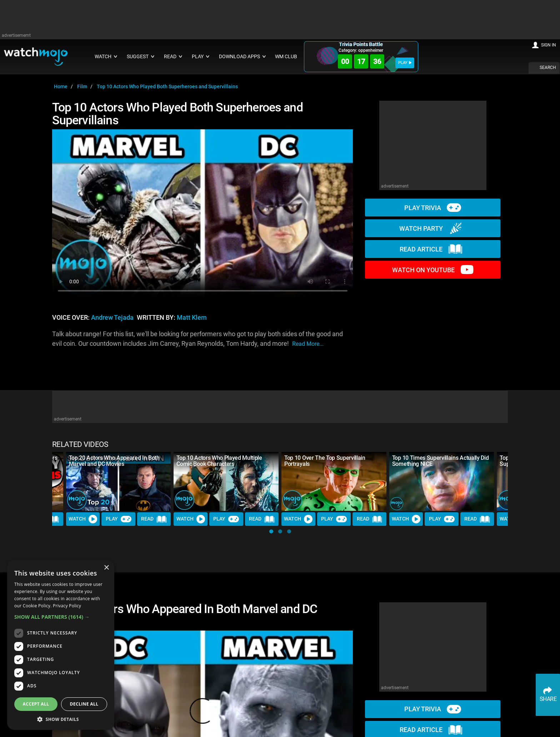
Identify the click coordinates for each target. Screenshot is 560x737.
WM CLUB (286, 57)
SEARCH (548, 68)
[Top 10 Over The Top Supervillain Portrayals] (334, 481)
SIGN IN (549, 45)
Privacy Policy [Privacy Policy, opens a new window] (67, 606)
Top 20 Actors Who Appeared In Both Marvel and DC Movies (114, 461)
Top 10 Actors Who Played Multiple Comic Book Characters (219, 461)
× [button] (106, 568)
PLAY (405, 63)
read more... (308, 344)
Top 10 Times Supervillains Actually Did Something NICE (441, 461)
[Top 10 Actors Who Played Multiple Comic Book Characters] (226, 481)
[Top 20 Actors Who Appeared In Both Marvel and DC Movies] (119, 481)
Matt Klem (192, 318)
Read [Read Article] (154, 519)
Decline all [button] (84, 704)
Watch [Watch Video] (83, 519)
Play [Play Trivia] (119, 519)
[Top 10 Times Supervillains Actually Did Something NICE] (442, 481)
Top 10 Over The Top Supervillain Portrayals (325, 461)
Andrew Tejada (112, 318)
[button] (271, 531)
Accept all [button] (36, 704)
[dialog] (61, 645)
